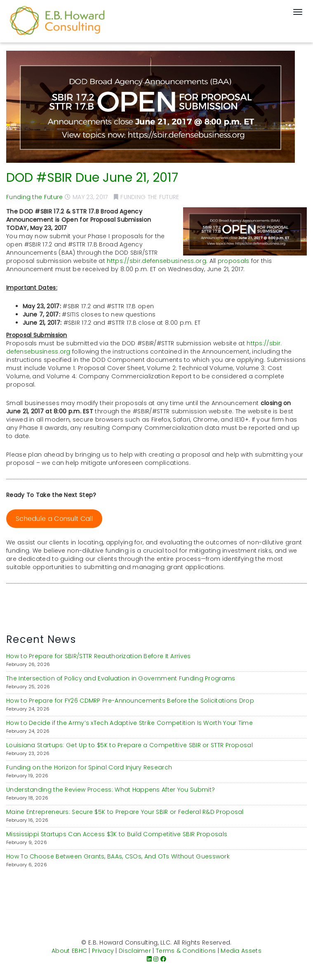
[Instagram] (156, 959)
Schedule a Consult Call (54, 519)
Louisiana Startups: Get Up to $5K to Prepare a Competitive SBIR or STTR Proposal (129, 745)
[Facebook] (163, 959)
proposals (234, 261)
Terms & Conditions (186, 951)
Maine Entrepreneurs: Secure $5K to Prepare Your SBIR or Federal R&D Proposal (125, 812)
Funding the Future (34, 197)
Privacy (103, 951)
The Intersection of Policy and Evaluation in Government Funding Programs (121, 678)
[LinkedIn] (149, 959)
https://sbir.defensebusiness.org (156, 261)
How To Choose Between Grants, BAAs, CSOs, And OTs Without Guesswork (118, 856)
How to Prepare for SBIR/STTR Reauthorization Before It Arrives (99, 656)
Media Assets (241, 951)
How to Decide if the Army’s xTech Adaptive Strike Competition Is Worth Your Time (129, 723)
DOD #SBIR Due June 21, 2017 (92, 178)
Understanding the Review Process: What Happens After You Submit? (111, 790)
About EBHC (69, 951)
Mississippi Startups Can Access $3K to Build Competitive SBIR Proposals (117, 834)
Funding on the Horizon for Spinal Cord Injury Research (89, 767)
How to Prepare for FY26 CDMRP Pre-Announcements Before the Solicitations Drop (130, 701)
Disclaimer (135, 951)
